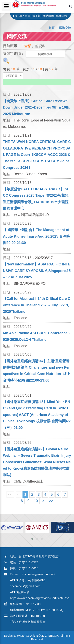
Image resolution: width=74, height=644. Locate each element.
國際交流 (65, 28)
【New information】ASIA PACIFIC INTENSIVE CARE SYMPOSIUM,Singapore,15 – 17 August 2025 (37, 271)
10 (36, 501)
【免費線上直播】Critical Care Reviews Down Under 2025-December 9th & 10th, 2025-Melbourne (37, 107)
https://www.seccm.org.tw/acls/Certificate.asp (40, 598)
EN (15, 16)
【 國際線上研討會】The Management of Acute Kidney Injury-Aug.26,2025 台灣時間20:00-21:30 (36, 236)
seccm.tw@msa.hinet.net (39, 574)
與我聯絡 (62, 16)
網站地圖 (48, 16)
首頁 (52, 28)
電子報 (37, 16)
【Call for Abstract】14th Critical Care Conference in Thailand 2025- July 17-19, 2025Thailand (37, 305)
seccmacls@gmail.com (25, 586)
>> (51, 501)
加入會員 (25, 16)
